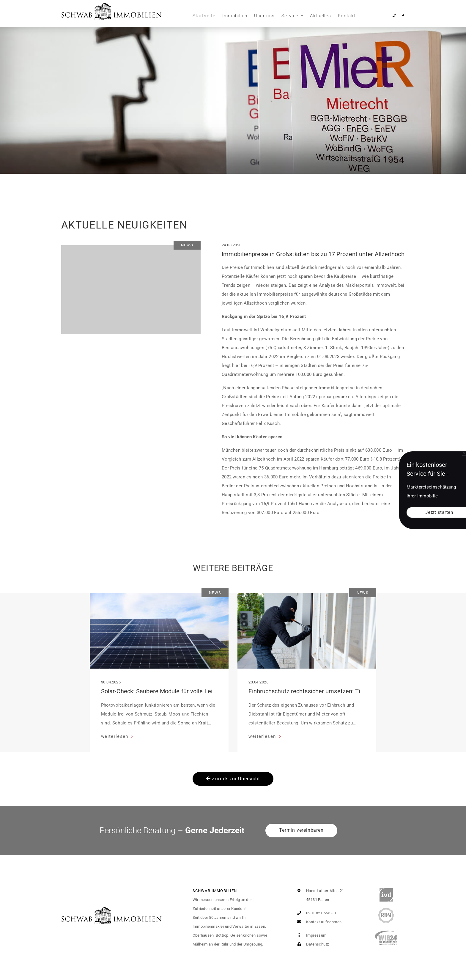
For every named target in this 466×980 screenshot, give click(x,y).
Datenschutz (312, 944)
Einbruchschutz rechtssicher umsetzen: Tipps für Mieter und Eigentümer (345, 691)
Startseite (204, 16)
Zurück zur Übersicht (233, 779)
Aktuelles (321, 16)
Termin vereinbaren (301, 830)
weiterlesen (115, 736)
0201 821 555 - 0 (315, 913)
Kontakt (347, 16)
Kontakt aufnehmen (318, 922)
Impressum (311, 935)
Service (290, 16)
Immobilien (235, 16)
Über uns (265, 16)
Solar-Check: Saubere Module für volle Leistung (164, 691)
